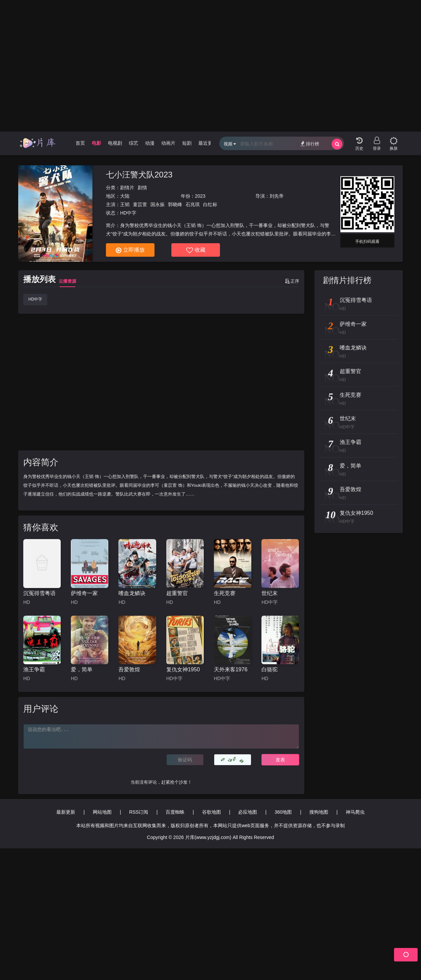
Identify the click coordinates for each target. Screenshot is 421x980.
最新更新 (66, 812)
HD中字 (35, 299)
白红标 (210, 204)
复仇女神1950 (183, 669)
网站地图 (102, 812)
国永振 (158, 204)
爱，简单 (82, 669)
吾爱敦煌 (129, 669)
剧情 (142, 188)
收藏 (196, 250)
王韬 (125, 204)
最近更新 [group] (208, 143)
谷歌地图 (212, 812)
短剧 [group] (187, 143)
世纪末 (270, 593)
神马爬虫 (355, 812)
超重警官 (177, 593)
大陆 (125, 196)
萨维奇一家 (84, 593)
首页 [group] (80, 143)
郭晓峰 (175, 204)
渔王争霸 (34, 669)
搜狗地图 (319, 812)
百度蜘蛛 (175, 812)
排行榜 (310, 144)
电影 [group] (96, 143)
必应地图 (248, 812)
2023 (200, 196)
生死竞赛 (225, 593)
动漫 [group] (150, 143)
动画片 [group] (168, 143)
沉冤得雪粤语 (39, 593)
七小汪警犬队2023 (139, 175)
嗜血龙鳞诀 (132, 593)
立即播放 (130, 250)
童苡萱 (140, 204)
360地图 (283, 812)
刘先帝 (277, 196)
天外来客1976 (231, 669)
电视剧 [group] (115, 143)
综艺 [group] (134, 143)
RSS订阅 (139, 812)
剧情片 (127, 188)
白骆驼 (270, 669)
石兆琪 (193, 204)
